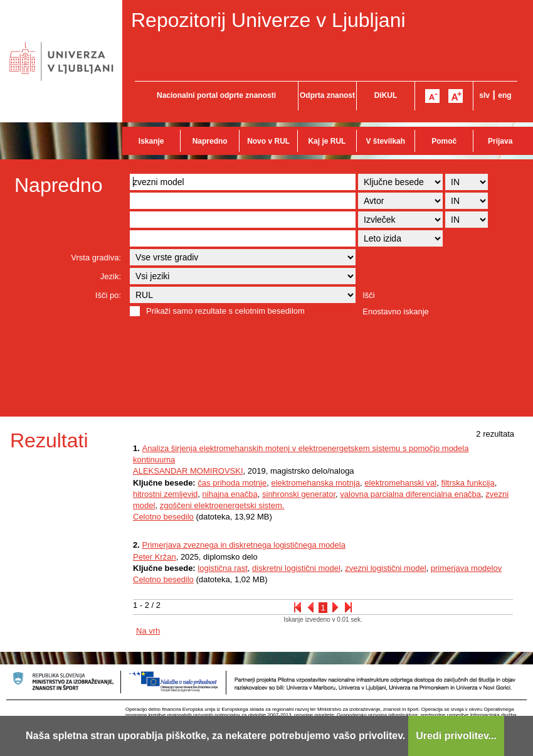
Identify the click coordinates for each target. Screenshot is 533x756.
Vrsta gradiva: (96, 258)
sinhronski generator (299, 494)
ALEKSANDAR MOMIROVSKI (188, 471)
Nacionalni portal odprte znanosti (216, 95)
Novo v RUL (268, 141)
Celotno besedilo (163, 517)
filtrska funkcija (467, 483)
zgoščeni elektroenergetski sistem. (222, 505)
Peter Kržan (155, 557)
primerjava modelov (466, 568)
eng (504, 95)
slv (484, 95)
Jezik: (111, 276)
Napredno (210, 141)
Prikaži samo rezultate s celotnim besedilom (225, 311)
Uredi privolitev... (456, 736)
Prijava (500, 141)
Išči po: (108, 295)
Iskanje (151, 141)
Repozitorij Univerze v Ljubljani (268, 20)
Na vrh (148, 631)
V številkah (385, 141)
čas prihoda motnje (232, 483)
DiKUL (386, 95)
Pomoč (444, 141)
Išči (369, 295)
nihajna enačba (230, 494)
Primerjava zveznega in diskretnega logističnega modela (243, 545)
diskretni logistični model (296, 568)
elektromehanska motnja (315, 483)
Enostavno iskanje (396, 311)
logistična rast (222, 568)
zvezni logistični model (385, 568)
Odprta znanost (327, 95)
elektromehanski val (400, 483)
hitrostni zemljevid (165, 494)
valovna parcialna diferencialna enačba (410, 494)
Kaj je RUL (327, 141)
